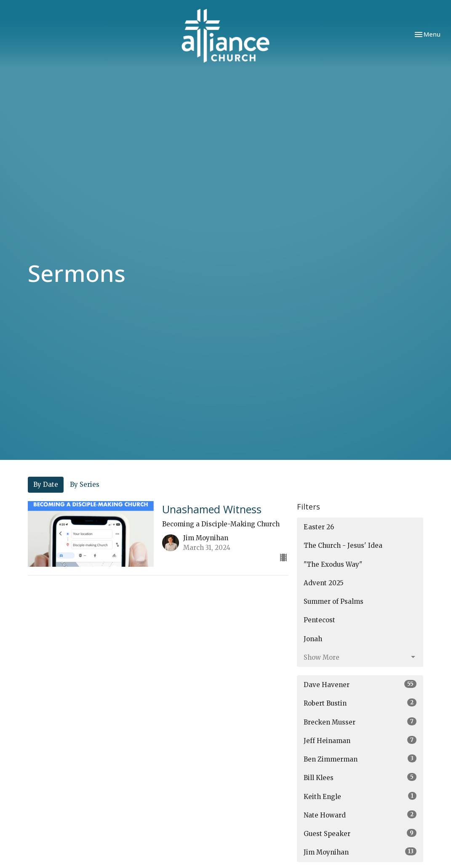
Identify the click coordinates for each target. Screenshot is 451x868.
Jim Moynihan (360, 852)
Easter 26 (319, 527)
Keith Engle (360, 796)
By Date (46, 484)
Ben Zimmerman (360, 759)
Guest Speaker (360, 833)
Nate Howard (360, 815)
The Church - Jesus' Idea (343, 545)
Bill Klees (360, 777)
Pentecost (319, 620)
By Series (85, 484)
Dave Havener (360, 684)
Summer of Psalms (334, 601)
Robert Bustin (360, 703)
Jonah (313, 639)
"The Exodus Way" (333, 564)
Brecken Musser (360, 722)
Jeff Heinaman (360, 740)
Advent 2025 (324, 583)
